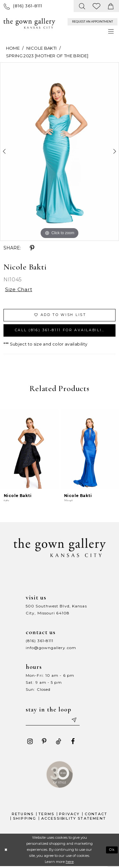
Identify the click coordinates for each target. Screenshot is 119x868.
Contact (96, 815)
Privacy (69, 815)
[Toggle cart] (111, 6)
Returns (23, 815)
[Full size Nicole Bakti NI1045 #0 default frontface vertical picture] (60, 152)
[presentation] (29, 450)
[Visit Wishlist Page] (97, 6)
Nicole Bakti (41, 48)
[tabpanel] (60, 152)
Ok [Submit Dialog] (112, 851)
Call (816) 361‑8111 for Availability (63, 331)
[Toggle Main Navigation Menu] (111, 31)
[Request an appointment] (93, 22)
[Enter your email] (54, 721)
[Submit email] (75, 721)
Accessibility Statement (74, 820)
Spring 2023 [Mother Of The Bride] (47, 56)
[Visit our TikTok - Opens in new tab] (58, 743)
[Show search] (82, 6)
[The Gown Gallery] (29, 24)
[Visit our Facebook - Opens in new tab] (73, 743)
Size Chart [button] (19, 290)
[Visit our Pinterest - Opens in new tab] (44, 743)
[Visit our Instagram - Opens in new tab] (30, 743)
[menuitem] (23, 6)
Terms (46, 815)
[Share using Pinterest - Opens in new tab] (32, 248)
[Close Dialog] (6, 851)
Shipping (25, 820)
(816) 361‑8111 (40, 642)
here (70, 863)
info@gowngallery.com (51, 649)
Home (13, 48)
